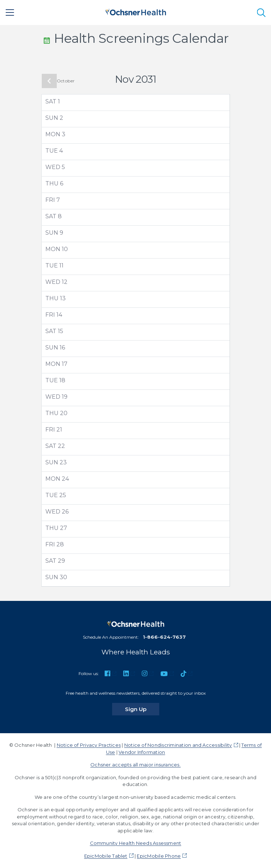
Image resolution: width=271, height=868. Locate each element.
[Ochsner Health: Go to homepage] (136, 11)
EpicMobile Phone (159, 856)
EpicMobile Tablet (106, 856)
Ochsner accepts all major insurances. (135, 765)
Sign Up (142, 709)
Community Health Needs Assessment (136, 843)
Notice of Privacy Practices (89, 745)
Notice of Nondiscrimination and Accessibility (178, 745)
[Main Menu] (10, 12)
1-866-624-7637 (164, 637)
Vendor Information (142, 752)
